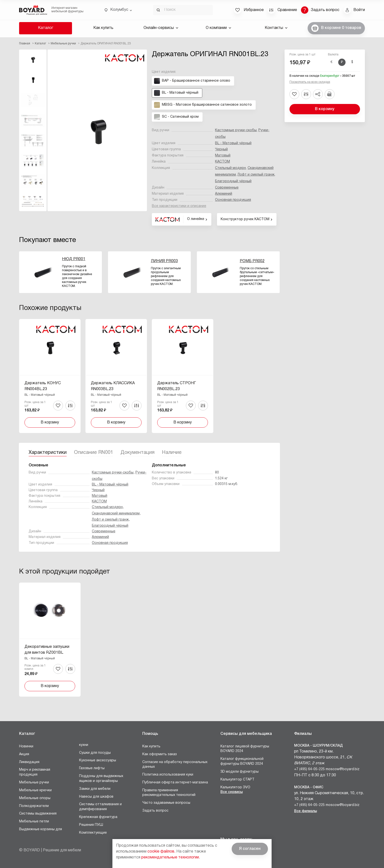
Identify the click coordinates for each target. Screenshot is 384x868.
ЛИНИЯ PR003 (164, 261)
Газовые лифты (92, 768)
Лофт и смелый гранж (256, 175)
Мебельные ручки (34, 783)
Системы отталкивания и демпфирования (100, 807)
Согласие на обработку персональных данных (175, 765)
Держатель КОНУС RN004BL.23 (43, 386)
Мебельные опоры (35, 798)
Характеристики (48, 453)
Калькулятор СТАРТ (237, 780)
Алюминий (224, 194)
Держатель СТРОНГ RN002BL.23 (177, 386)
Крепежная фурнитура (98, 817)
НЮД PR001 (74, 259)
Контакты (276, 28)
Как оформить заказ (160, 754)
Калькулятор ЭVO (235, 787)
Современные (227, 188)
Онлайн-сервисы (161, 28)
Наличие (172, 453)
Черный (221, 149)
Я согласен (250, 849)
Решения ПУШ (91, 825)
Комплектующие (93, 833)
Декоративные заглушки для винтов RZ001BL (47, 650)
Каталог (46, 28)
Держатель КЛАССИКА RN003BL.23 (113, 386)
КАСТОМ (222, 162)
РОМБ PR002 (252, 261)
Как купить (103, 28)
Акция (24, 754)
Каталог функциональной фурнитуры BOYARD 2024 (242, 761)
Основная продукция (233, 200)
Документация (138, 453)
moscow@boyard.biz (343, 769)
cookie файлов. (161, 852)
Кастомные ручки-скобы (236, 130)
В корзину (325, 109)
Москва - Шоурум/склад (318, 746)
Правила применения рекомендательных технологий (169, 793)
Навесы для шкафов (96, 797)
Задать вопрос (155, 811)
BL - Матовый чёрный (233, 143)
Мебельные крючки (35, 790)
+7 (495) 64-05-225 (309, 769)
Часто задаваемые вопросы (166, 803)
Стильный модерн (230, 168)
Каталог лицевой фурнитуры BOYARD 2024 (245, 749)
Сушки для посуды (95, 753)
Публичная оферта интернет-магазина (175, 783)
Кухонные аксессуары (98, 760)
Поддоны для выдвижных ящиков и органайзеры (101, 779)
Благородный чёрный (233, 181)
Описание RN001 (94, 453)
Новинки (26, 747)
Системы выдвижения (38, 814)
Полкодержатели (34, 806)
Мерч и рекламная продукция (35, 772)
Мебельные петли (34, 822)
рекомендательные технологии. (171, 857)
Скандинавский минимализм (116, 514)
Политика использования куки (168, 775)
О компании (218, 28)
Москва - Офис (309, 787)
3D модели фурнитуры (240, 772)
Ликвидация (29, 762)
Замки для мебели (95, 789)
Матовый (223, 156)
